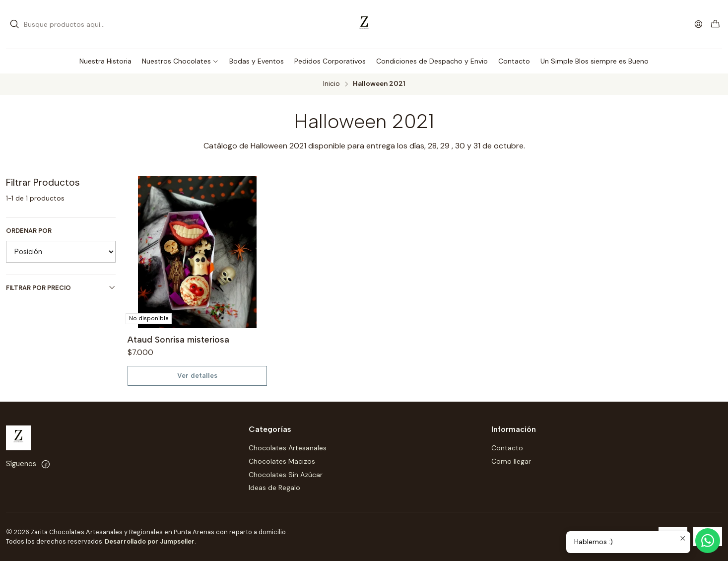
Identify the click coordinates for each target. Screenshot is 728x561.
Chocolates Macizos (282, 461)
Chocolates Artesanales (288, 448)
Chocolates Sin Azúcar (286, 475)
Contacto (507, 448)
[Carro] (715, 25)
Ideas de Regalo (274, 488)
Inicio (331, 84)
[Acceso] (698, 24)
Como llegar (511, 461)
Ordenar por (29, 231)
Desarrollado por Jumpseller (150, 541)
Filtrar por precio (61, 288)
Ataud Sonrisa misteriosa (178, 339)
